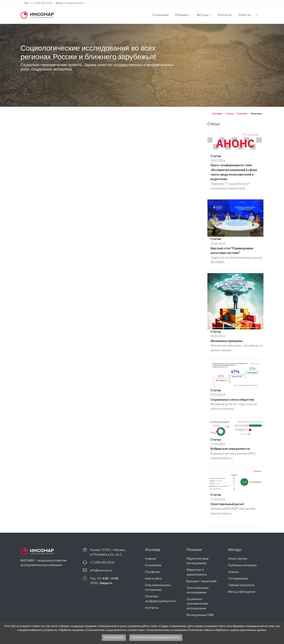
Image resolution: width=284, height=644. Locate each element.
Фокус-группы (238, 559)
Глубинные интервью (242, 565)
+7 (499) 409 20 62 (38, 3)
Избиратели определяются (230, 449)
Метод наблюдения (242, 592)
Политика (242, 114)
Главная (151, 559)
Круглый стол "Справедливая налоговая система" (232, 251)
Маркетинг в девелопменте (197, 572)
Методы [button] (203, 15)
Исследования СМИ (200, 615)
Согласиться (114, 637)
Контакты (225, 15)
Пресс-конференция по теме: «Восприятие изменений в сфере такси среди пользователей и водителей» (234, 172)
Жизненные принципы (226, 341)
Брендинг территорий (202, 581)
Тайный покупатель (242, 585)
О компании (160, 15)
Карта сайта (153, 579)
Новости (244, 15)
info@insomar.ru (70, 3)
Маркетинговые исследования (198, 561)
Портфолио (153, 572)
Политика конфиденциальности (160, 599)
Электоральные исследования (198, 590)
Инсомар (217, 114)
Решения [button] (182, 15)
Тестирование (238, 579)
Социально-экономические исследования (197, 604)
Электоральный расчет (227, 504)
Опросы (233, 572)
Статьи (229, 114)
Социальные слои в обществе (232, 400)
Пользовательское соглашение (158, 587)
